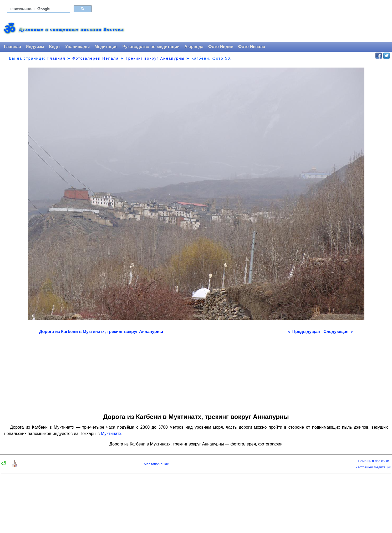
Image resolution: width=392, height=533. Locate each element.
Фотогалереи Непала (96, 58)
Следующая (338, 332)
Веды (55, 47)
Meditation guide (156, 464)
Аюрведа (194, 47)
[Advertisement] (196, 372)
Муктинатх (111, 434)
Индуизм (35, 47)
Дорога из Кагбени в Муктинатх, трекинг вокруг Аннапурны (101, 332)
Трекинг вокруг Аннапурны (155, 58)
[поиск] (38, 9)
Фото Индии (221, 47)
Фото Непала (252, 47)
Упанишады (77, 47)
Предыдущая (304, 332)
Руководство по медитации (151, 47)
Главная (12, 47)
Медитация (106, 47)
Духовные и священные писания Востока (71, 29)
